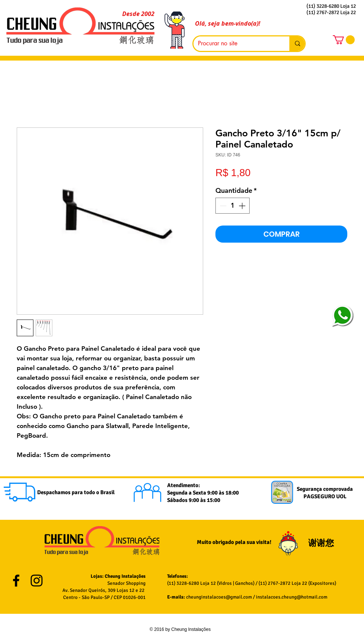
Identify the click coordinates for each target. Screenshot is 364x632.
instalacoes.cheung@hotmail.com (292, 597)
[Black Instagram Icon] (37, 581)
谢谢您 (322, 543)
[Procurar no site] (236, 44)
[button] (344, 40)
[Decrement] (222, 206)
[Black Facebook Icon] (16, 581)
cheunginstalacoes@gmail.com (219, 597)
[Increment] (243, 206)
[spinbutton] (233, 206)
